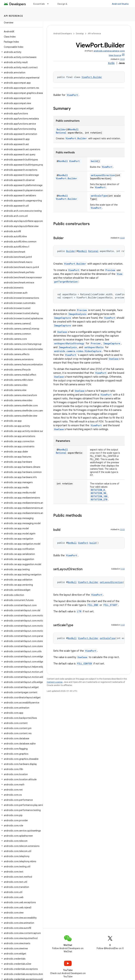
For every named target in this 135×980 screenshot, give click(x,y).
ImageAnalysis (77, 314)
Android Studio (120, 4)
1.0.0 (122, 59)
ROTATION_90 (98, 493)
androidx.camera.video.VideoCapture (78, 351)
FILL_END (93, 605)
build (94, 161)
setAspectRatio (94, 347)
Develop (80, 34)
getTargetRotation (66, 282)
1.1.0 (123, 569)
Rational (61, 133)
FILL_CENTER (84, 664)
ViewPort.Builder (92, 77)
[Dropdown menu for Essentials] (49, 4)
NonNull (74, 129)
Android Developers (63, 34)
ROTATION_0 (98, 490)
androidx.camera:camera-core (109, 51)
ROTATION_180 (99, 496)
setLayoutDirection (103, 175)
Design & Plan (65, 4)
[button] (21, 52)
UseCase (62, 332)
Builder (61, 129)
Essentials (39, 4)
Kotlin (111, 63)
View (120, 274)
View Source (115, 55)
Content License (55, 682)
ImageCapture (62, 318)
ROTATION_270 (99, 500)
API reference (13, 16)
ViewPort (72, 95)
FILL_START (111, 605)
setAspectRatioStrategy (69, 343)
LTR (79, 611)
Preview (110, 270)
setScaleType (99, 196)
